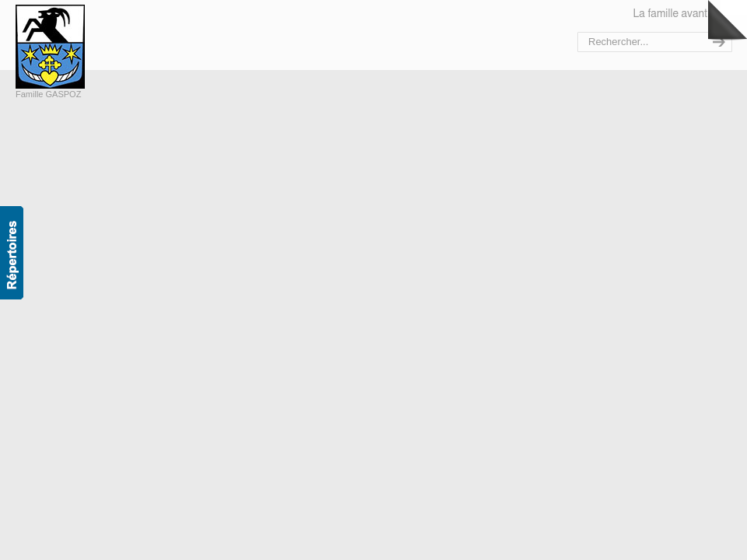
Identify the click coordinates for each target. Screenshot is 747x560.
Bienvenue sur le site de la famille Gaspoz (84, 47)
